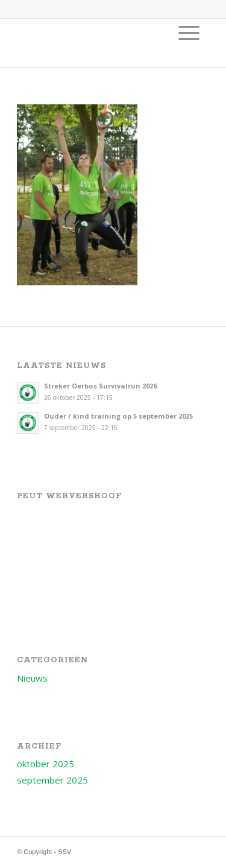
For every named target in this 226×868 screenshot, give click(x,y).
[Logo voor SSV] (94, 43)
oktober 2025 (46, 764)
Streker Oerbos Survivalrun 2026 (100, 386)
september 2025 (52, 780)
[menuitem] (189, 33)
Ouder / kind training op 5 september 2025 (118, 416)
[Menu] (189, 33)
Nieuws (32, 678)
